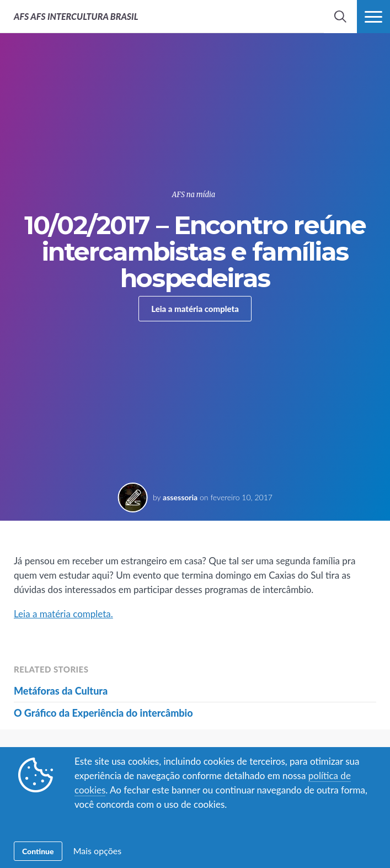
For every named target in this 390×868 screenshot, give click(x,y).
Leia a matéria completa (195, 309)
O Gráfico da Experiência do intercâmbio (103, 713)
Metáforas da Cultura (61, 691)
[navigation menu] (373, 17)
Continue (38, 851)
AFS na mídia (194, 195)
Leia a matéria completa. (63, 614)
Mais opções (97, 851)
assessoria (180, 497)
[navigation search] (340, 17)
